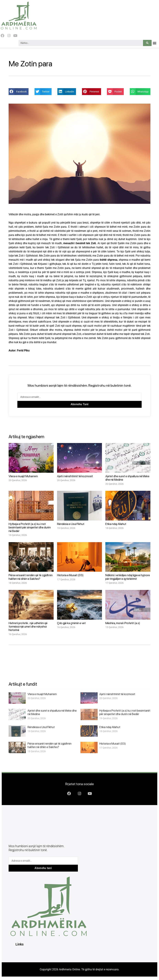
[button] (154, 43)
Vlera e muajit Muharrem (23, 476)
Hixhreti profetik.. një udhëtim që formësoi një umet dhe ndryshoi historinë (28, 627)
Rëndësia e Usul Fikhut (71, 524)
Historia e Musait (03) (70, 575)
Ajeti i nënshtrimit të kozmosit (75, 476)
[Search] (147, 43)
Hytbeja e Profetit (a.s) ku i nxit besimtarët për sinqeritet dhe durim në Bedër (30, 527)
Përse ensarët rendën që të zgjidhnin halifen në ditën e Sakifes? (31, 577)
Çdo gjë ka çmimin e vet (71, 623)
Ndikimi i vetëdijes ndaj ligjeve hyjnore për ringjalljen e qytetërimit (128, 577)
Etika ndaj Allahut (116, 524)
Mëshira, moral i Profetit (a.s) (123, 623)
